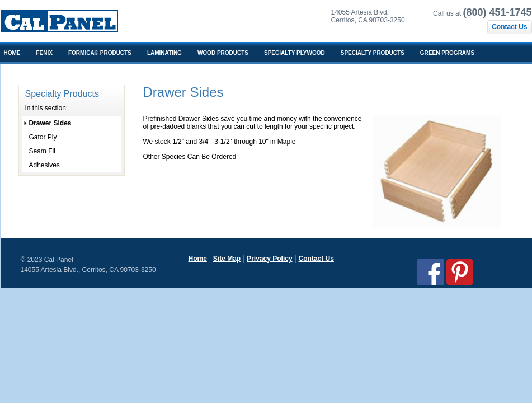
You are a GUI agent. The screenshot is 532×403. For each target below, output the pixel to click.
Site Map (227, 259)
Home (198, 259)
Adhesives (44, 165)
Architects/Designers (39, 72)
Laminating (164, 53)
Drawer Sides (50, 123)
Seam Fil (42, 151)
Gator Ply (43, 137)
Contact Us (509, 27)
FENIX (44, 53)
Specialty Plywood (295, 53)
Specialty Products (373, 53)
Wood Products (223, 53)
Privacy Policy (269, 259)
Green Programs (447, 53)
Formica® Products (100, 53)
